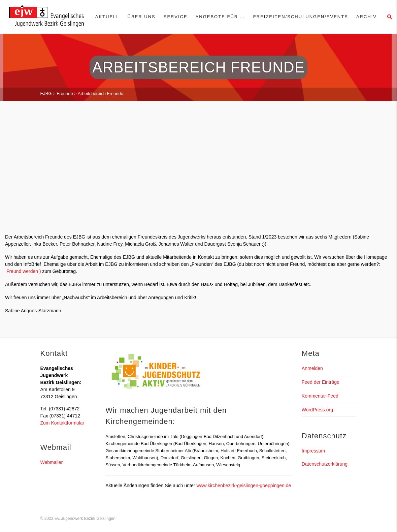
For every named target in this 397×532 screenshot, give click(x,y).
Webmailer (52, 462)
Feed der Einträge (321, 382)
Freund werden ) (23, 271)
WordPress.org (317, 410)
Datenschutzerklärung (325, 464)
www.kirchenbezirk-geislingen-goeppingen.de (244, 486)
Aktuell (107, 17)
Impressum (313, 451)
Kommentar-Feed (320, 396)
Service (176, 17)
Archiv (367, 17)
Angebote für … (220, 17)
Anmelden (312, 368)
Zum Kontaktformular (62, 423)
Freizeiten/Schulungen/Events (301, 17)
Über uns (142, 17)
